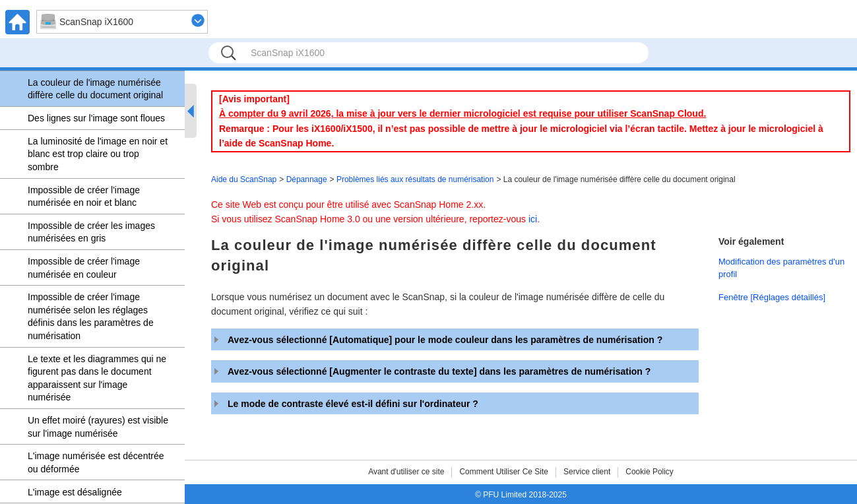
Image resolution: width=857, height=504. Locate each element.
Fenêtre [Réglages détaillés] (772, 297)
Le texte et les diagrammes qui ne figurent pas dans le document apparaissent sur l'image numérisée (97, 378)
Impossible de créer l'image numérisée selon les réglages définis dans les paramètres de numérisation (91, 316)
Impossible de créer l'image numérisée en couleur (84, 268)
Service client (587, 472)
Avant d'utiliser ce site (406, 472)
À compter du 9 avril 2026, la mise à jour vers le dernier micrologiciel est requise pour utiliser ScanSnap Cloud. (462, 113)
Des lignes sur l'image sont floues (96, 118)
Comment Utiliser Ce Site (504, 472)
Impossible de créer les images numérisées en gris (91, 232)
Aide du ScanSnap (244, 179)
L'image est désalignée (75, 492)
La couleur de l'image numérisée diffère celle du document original (95, 89)
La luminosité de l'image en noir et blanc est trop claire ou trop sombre (98, 154)
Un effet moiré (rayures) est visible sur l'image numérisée (98, 427)
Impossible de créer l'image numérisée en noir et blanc (84, 197)
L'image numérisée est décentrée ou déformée (96, 462)
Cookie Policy (650, 472)
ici (533, 219)
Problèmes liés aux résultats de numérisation (415, 179)
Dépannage (307, 179)
